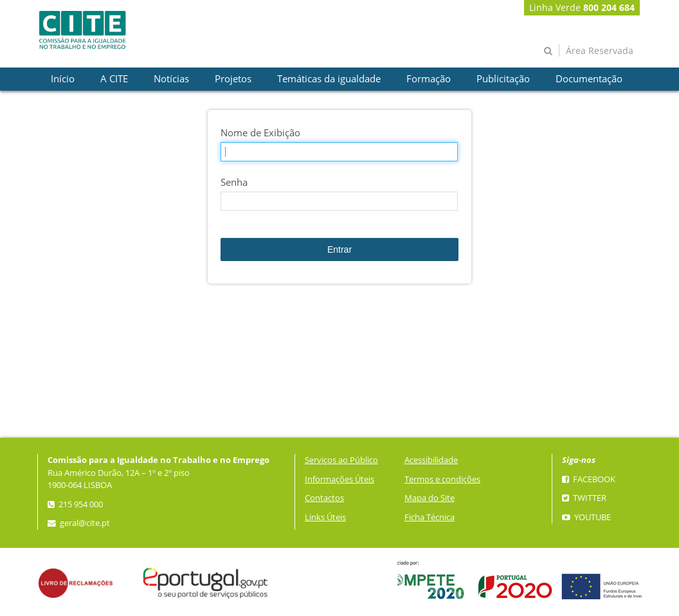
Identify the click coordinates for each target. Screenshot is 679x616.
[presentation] (63, 79)
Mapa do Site (430, 498)
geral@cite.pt (79, 523)
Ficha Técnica (430, 517)
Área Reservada (600, 50)
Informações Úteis (339, 479)
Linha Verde (582, 7)
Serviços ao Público (341, 460)
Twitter (584, 498)
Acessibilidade (431, 460)
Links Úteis (325, 517)
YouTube (586, 517)
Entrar (339, 249)
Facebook (589, 479)
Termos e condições (442, 479)
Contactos (324, 498)
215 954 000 (75, 504)
